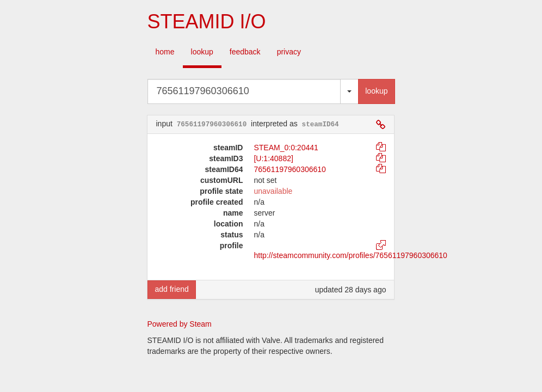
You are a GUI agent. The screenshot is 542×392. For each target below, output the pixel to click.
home (165, 52)
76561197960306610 (290, 169)
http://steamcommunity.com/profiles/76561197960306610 (350, 255)
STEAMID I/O (206, 22)
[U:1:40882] (273, 158)
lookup (202, 52)
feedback (245, 52)
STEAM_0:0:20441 (286, 148)
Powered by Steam (180, 324)
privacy (289, 52)
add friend (171, 289)
